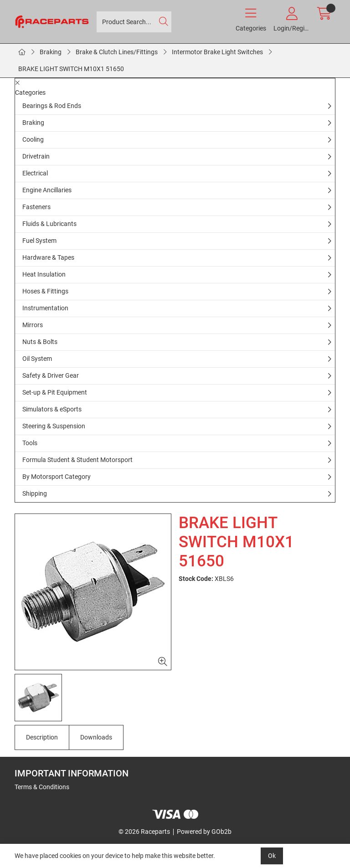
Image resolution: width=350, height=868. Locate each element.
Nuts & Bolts (40, 342)
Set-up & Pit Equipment (55, 392)
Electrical (35, 173)
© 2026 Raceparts (144, 832)
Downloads (96, 737)
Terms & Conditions (42, 787)
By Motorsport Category (57, 477)
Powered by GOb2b (204, 832)
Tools (30, 443)
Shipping (35, 493)
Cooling (33, 139)
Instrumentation (45, 308)
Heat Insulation (44, 274)
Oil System (37, 359)
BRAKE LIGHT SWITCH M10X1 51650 (71, 69)
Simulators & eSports (52, 409)
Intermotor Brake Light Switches (217, 52)
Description (42, 737)
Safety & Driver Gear (51, 375)
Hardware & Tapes (48, 257)
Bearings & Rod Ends (52, 106)
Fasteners (36, 207)
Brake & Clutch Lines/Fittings (117, 52)
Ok (272, 856)
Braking (51, 52)
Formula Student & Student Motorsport (77, 460)
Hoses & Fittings (45, 291)
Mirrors (33, 325)
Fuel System (39, 241)
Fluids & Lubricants (49, 224)
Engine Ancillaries (47, 190)
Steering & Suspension (54, 426)
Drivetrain (36, 156)
